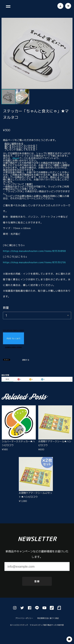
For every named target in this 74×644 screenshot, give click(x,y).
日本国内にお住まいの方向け (13, 344)
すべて (7, 376)
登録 (37, 581)
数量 (6, 305)
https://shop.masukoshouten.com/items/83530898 (34, 248)
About (16, 155)
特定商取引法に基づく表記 (48, 618)
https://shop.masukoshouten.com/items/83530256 (34, 259)
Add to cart (14, 335)
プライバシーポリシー (24, 618)
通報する (26, 357)
